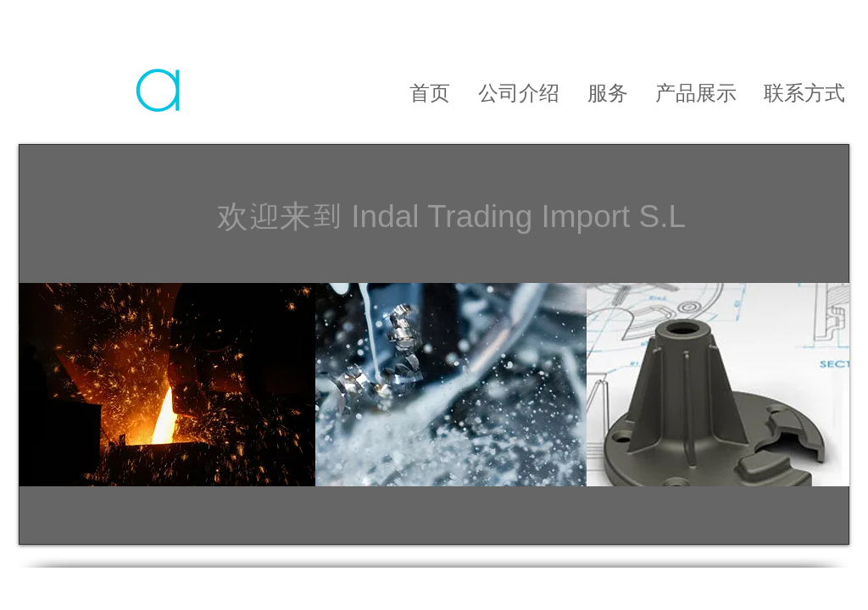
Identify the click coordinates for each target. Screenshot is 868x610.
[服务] (607, 93)
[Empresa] (388, 89)
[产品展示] (696, 93)
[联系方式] (804, 93)
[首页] (429, 93)
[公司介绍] (518, 93)
